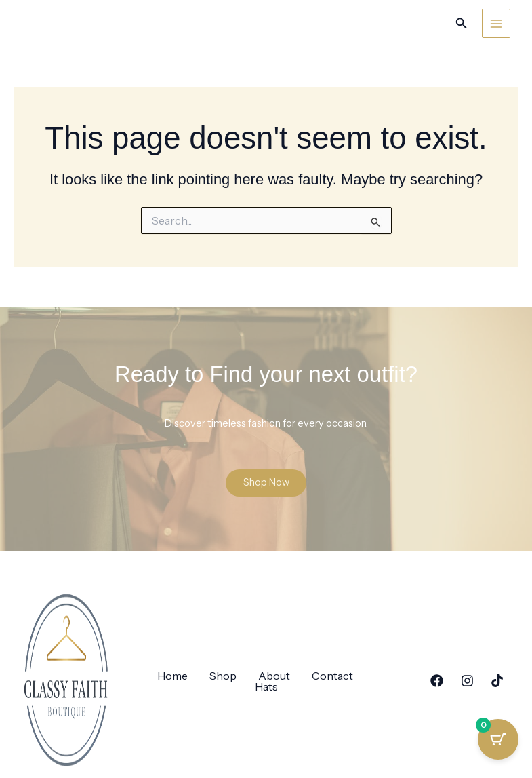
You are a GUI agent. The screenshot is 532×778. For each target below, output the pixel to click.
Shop (223, 677)
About (274, 677)
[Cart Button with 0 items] (498, 744)
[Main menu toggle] (496, 23)
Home (172, 677)
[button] (462, 24)
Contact (332, 677)
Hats (266, 688)
